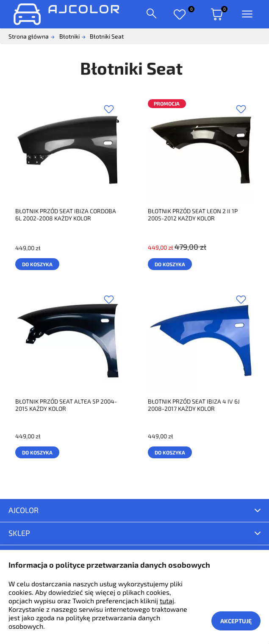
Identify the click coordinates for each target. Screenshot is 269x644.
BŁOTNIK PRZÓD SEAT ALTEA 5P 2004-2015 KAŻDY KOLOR (66, 405)
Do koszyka (37, 264)
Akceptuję (236, 621)
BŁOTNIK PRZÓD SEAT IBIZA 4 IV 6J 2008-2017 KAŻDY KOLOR (194, 405)
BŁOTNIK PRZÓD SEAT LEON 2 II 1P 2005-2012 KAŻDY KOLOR (193, 215)
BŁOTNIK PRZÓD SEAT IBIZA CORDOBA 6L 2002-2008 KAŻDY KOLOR (66, 215)
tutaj (167, 601)
